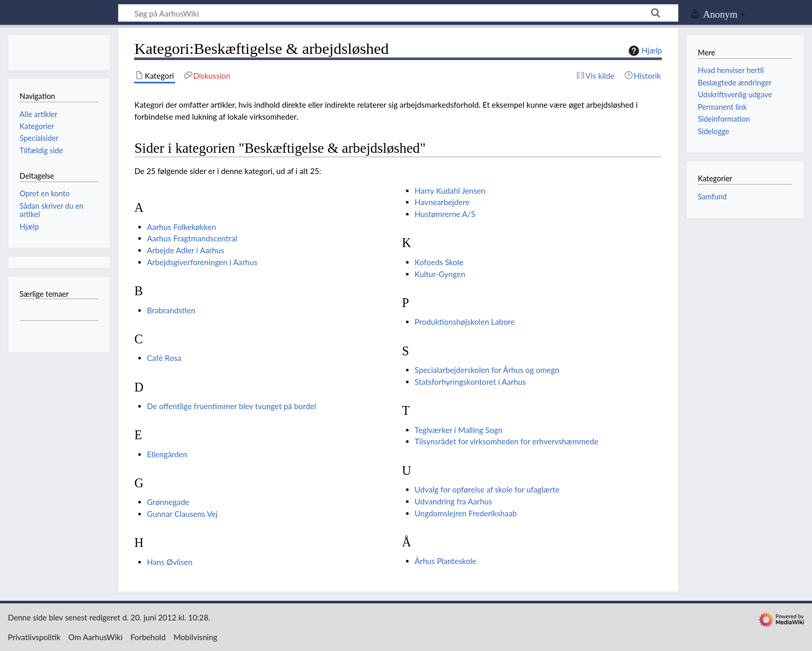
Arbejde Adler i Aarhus (186, 250)
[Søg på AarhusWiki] (398, 13)
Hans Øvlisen (170, 562)
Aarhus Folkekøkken (182, 227)
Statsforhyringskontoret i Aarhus (470, 382)
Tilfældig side (41, 150)
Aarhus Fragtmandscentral (192, 238)
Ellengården (167, 454)
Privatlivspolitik (34, 637)
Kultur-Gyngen (440, 274)
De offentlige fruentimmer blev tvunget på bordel (232, 406)
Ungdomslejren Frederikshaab (466, 513)
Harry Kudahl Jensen (450, 191)
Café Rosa (164, 358)
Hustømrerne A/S (445, 214)
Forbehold (148, 637)
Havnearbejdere (442, 202)
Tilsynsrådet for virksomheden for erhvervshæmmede (507, 441)
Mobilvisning (195, 637)
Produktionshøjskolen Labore (465, 322)
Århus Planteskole (446, 561)
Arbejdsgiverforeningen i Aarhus (202, 262)
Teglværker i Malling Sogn (459, 430)
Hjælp (644, 51)
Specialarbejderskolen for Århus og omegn (487, 370)
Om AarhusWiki (96, 637)
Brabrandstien (171, 310)
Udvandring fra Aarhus (454, 501)
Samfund (712, 197)
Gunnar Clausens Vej (183, 514)
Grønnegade (168, 502)
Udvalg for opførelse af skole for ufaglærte (487, 489)
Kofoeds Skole (439, 262)
